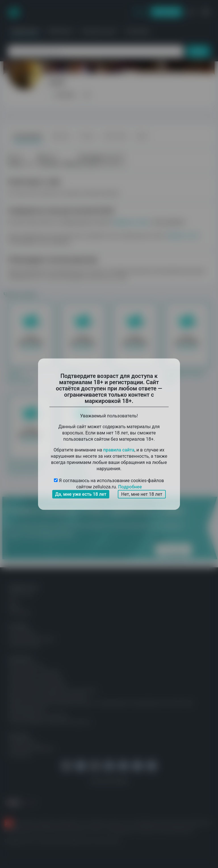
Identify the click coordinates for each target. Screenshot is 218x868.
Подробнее (130, 487)
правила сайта (119, 450)
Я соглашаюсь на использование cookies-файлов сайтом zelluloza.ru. (109, 484)
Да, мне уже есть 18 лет (81, 494)
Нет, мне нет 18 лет (142, 494)
